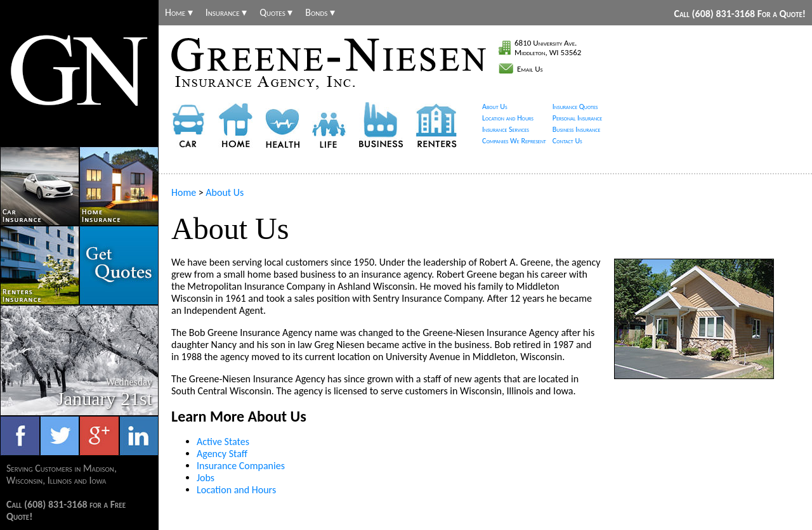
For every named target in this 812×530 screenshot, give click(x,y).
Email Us (530, 69)
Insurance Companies (241, 466)
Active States (223, 442)
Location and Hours (508, 118)
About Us (495, 107)
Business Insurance (577, 129)
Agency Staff (222, 454)
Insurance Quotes (575, 107)
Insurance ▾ (226, 13)
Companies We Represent (514, 141)
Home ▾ (179, 13)
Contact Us (567, 141)
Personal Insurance (578, 118)
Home (184, 192)
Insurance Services (506, 129)
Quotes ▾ (276, 13)
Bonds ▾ (320, 13)
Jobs (206, 478)
